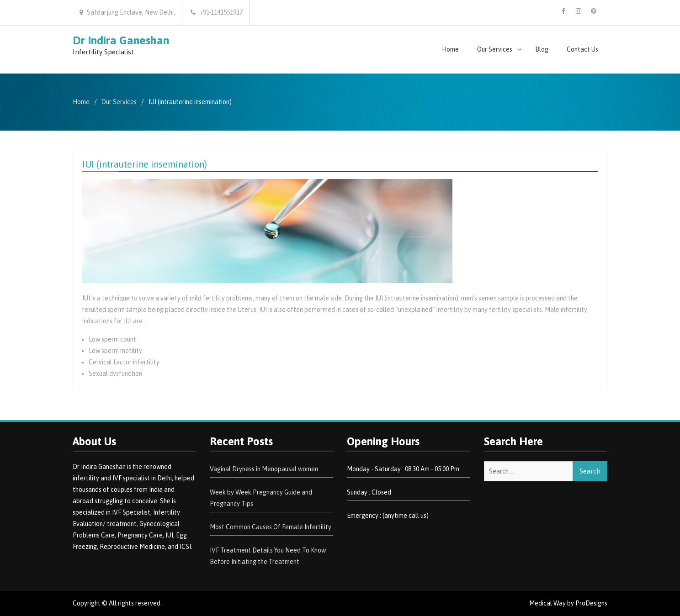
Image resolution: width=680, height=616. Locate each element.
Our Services (495, 49)
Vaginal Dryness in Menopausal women (264, 469)
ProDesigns (591, 603)
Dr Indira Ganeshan (121, 40)
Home (450, 49)
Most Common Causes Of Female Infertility (271, 527)
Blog (542, 49)
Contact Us (582, 49)
